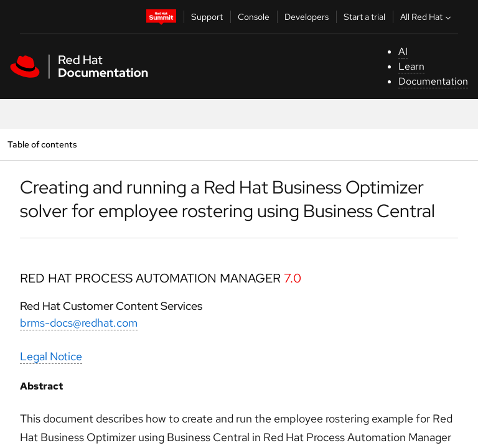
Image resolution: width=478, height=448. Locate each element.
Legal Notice (51, 356)
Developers (307, 17)
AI (403, 51)
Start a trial (364, 17)
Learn (411, 66)
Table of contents (42, 144)
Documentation (433, 81)
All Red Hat (427, 17)
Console (254, 17)
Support (207, 17)
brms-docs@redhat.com (79, 323)
